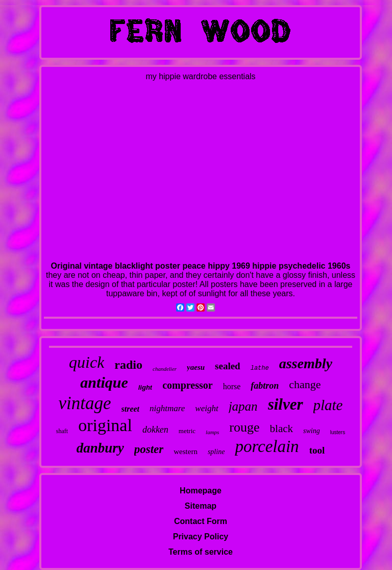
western (186, 452)
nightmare (167, 408)
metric (187, 431)
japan (243, 406)
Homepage (201, 491)
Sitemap (201, 506)
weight (206, 408)
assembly (306, 363)
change (305, 384)
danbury (100, 448)
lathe (260, 368)
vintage (84, 403)
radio (128, 365)
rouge (244, 427)
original (105, 425)
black (281, 429)
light (145, 387)
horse (232, 386)
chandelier (165, 369)
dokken (155, 430)
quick (87, 362)
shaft (62, 431)
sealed (228, 366)
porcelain (267, 446)
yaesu (196, 367)
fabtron (265, 386)
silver (286, 404)
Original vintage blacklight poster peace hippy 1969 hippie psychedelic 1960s (201, 266)
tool (317, 450)
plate (328, 405)
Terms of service (201, 552)
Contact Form (201, 521)
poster (149, 449)
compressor (188, 385)
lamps (212, 432)
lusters (338, 432)
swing (312, 431)
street (131, 409)
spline (216, 452)
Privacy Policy (201, 537)
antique (104, 382)
